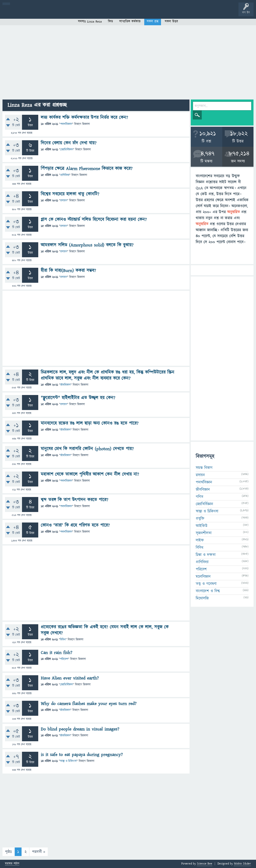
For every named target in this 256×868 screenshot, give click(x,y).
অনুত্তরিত (66, 13)
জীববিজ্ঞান (65, 385)
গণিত (199, 497)
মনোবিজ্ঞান (203, 576)
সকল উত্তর (171, 21)
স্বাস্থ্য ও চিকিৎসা (68, 761)
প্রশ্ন (35, 13)
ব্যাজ (186, 13)
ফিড (110, 21)
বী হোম (19, 13)
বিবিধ (63, 640)
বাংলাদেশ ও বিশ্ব (208, 591)
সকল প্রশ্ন (153, 21)
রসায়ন (64, 201)
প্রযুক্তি (200, 518)
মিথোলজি (202, 598)
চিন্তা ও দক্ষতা (206, 555)
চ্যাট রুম (156, 13)
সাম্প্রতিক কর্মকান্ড (130, 21)
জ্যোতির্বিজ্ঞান (67, 150)
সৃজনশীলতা (204, 533)
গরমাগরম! (50, 13)
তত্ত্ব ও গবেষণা (206, 584)
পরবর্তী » (39, 852)
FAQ (128, 13)
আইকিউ (202, 526)
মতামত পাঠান (12, 864)
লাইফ (200, 540)
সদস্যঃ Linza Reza (90, 21)
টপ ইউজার (202, 13)
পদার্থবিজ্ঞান (66, 124)
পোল (171, 13)
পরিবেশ (64, 659)
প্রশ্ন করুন (112, 13)
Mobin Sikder (242, 864)
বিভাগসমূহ (81, 13)
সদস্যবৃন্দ (97, 13)
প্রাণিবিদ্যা (65, 175)
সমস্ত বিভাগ (204, 468)
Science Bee (205, 864)
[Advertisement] (128, 62)
